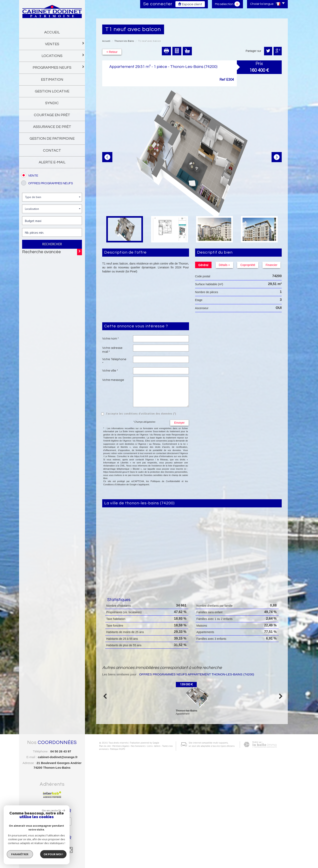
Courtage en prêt (52, 115)
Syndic (52, 103)
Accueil (52, 32)
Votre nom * (111, 339)
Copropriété (244, 265)
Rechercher (52, 244)
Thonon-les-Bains (124, 41)
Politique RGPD (115, 863)
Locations (62, 55)
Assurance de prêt (52, 127)
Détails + (222, 265)
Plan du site (102, 860)
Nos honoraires (135, 860)
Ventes (64, 44)
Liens (147, 860)
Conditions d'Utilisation (114, 484)
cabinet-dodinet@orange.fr (58, 757)
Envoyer (179, 423)
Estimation (52, 80)
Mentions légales (118, 860)
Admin (154, 860)
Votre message (113, 380)
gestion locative (52, 91)
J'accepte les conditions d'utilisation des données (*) (141, 414)
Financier (266, 265)
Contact (52, 151)
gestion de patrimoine (52, 139)
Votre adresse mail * (112, 350)
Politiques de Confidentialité (165, 481)
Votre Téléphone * (114, 361)
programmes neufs (57, 67)
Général (203, 265)
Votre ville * (110, 371)
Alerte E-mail (52, 162)
